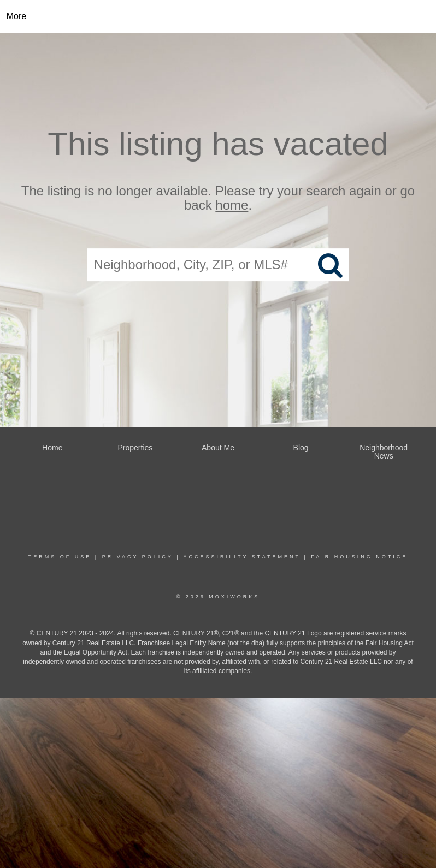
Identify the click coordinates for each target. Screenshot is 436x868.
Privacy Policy (138, 557)
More (16, 16)
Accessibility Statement (242, 557)
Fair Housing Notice (359, 557)
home (232, 206)
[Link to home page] (218, 16)
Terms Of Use (60, 557)
